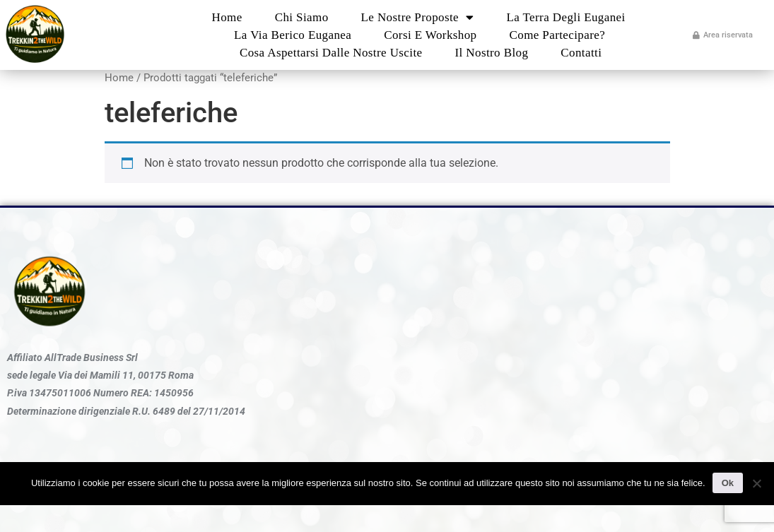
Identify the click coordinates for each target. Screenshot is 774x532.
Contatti (581, 53)
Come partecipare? (558, 35)
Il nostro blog (491, 53)
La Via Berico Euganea (293, 35)
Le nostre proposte (418, 17)
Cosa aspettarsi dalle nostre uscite (331, 53)
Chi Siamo (302, 17)
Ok (728, 483)
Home (227, 17)
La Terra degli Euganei (565, 17)
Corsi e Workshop (430, 35)
